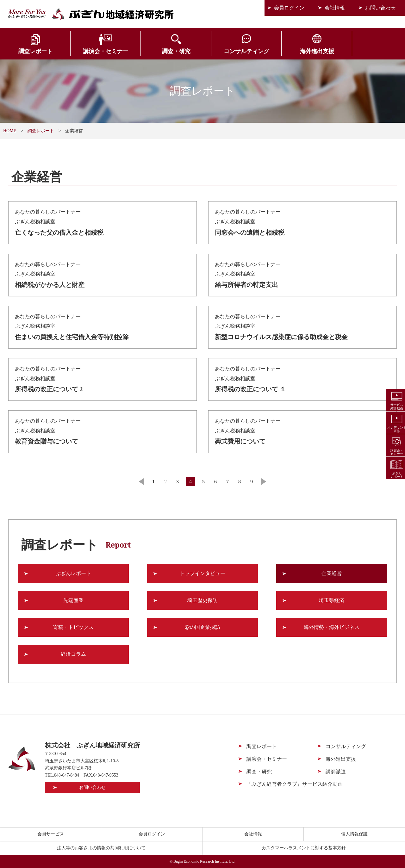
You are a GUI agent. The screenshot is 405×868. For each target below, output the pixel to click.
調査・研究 (169, 51)
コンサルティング (236, 51)
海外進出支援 (304, 51)
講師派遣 (336, 772)
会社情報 (335, 8)
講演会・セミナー (101, 51)
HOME (10, 131)
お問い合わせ (380, 8)
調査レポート (34, 51)
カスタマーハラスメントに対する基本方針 (304, 848)
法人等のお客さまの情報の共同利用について (101, 848)
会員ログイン (289, 8)
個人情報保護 (354, 834)
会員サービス (371, 51)
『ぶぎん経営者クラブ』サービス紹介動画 (295, 784)
